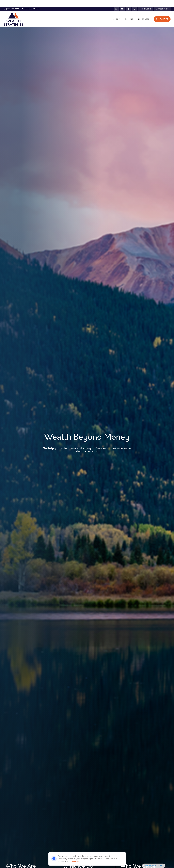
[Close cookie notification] (122, 859)
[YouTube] (122, 2)
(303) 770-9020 (11, 2)
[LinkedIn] (116, 2)
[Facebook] (128, 2)
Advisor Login (162, 2)
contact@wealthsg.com (31, 2)
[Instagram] (135, 2)
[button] (116, 12)
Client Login (146, 2)
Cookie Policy (74, 861)
